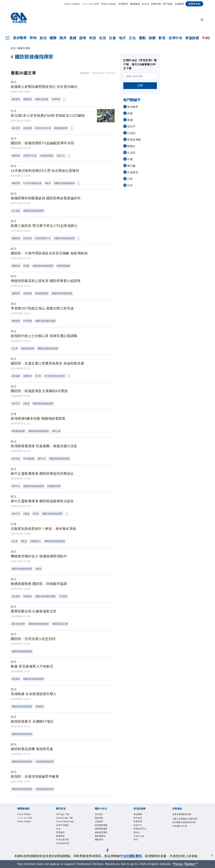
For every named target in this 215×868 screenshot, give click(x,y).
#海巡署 (28, 128)
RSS (137, 845)
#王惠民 (63, 596)
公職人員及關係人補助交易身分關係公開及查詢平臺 (184, 828)
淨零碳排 (123, 4)
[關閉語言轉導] (212, 864)
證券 (83, 38)
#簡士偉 (56, 431)
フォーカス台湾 (90, 4)
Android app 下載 (67, 819)
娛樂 (152, 38)
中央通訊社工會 (183, 837)
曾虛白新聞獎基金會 (184, 817)
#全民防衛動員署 (32, 183)
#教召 (48, 183)
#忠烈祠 (28, 238)
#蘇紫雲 (16, 99)
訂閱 (140, 86)
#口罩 (15, 348)
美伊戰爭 (20, 38)
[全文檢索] (202, 20)
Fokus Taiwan (109, 4)
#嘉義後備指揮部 (45, 762)
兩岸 (63, 38)
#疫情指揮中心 (43, 238)
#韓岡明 (56, 99)
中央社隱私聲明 (131, 856)
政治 (43, 38)
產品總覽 (139, 815)
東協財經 (192, 38)
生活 (103, 38)
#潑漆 (26, 514)
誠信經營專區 (104, 837)
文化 (132, 38)
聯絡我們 (101, 845)
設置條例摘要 (104, 828)
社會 (112, 38)
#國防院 (28, 99)
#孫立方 (61, 156)
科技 (93, 38)
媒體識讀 (135, 4)
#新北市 (16, 128)
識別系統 (101, 819)
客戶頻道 (168, 4)
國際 (53, 38)
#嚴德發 (28, 293)
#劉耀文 (40, 706)
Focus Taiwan (72, 4)
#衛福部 (16, 376)
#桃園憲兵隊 (54, 486)
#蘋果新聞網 (63, 266)
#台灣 (15, 541)
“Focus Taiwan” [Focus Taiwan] (184, 864)
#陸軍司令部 (30, 156)
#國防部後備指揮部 (64, 183)
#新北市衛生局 (43, 128)
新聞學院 (62, 841)
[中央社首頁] (19, 19)
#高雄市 (16, 679)
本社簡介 (101, 815)
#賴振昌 (28, 596)
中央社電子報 (65, 845)
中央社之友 (141, 841)
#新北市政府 (18, 624)
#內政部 (16, 596)
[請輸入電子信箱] (140, 76)
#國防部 (16, 156)
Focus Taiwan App (68, 823)
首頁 (13, 48)
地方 (122, 38)
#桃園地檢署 (18, 431)
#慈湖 (26, 404)
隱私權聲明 (102, 841)
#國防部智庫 (42, 99)
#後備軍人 (36, 541)
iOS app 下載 (65, 815)
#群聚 (26, 266)
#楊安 (38, 569)
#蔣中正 (16, 404)
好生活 (145, 4)
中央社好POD (65, 850)
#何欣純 (16, 459)
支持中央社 (194, 4)
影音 (162, 38)
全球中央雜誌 (65, 828)
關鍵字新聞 (24, 48)
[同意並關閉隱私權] (212, 856)
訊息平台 (139, 828)
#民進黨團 (29, 459)
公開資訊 (101, 823)
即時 (33, 38)
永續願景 (180, 4)
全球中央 (175, 38)
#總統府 (16, 321)
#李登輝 (28, 321)
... (64, 99)
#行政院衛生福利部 (55, 376)
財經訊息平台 (142, 832)
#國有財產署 (61, 128)
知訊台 (138, 837)
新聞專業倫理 (104, 832)
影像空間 (156, 4)
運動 (142, 38)
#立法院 (16, 211)
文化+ (60, 832)
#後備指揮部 (47, 156)
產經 (73, 38)
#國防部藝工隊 (60, 624)
